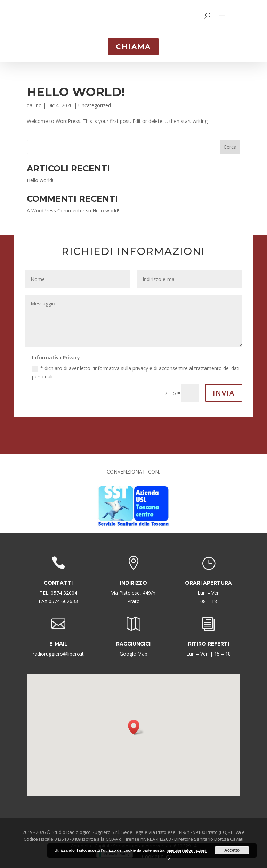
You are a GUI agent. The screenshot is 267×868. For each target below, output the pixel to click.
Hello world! (76, 88)
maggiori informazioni (187, 850)
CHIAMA (133, 47)
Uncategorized (95, 102)
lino (38, 102)
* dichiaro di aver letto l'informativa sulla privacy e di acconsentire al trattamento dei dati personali (136, 369)
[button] (136, 724)
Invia (224, 389)
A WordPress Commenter (56, 207)
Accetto (232, 850)
